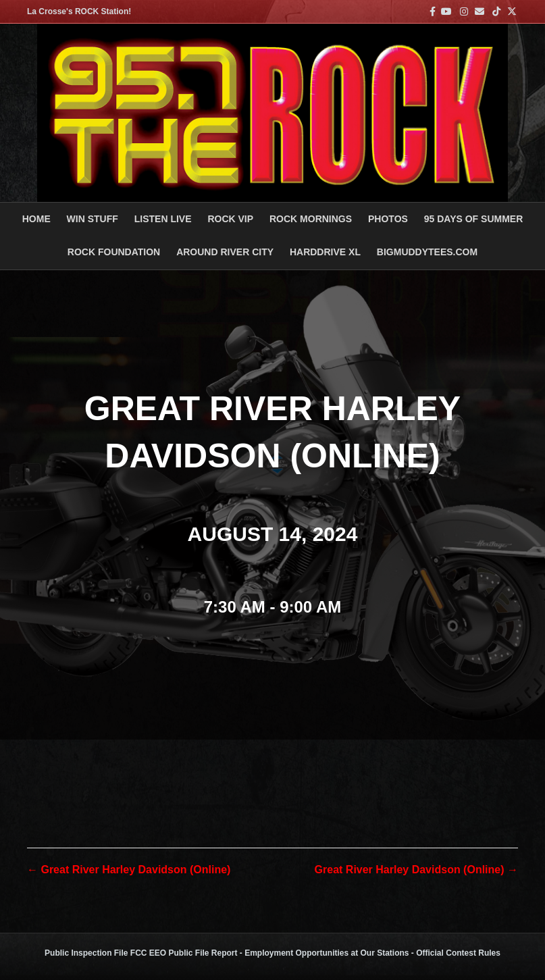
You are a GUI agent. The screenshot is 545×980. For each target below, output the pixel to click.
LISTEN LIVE (163, 219)
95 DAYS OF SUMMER (474, 219)
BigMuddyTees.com (427, 252)
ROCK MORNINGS (311, 219)
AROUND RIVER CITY (225, 252)
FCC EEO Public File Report (184, 953)
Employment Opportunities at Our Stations (327, 953)
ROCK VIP (230, 219)
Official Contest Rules (458, 953)
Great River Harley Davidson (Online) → (416, 870)
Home (36, 219)
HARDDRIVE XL (325, 252)
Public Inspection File (86, 953)
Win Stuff (93, 219)
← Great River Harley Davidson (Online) (129, 870)
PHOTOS (388, 219)
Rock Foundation (114, 252)
